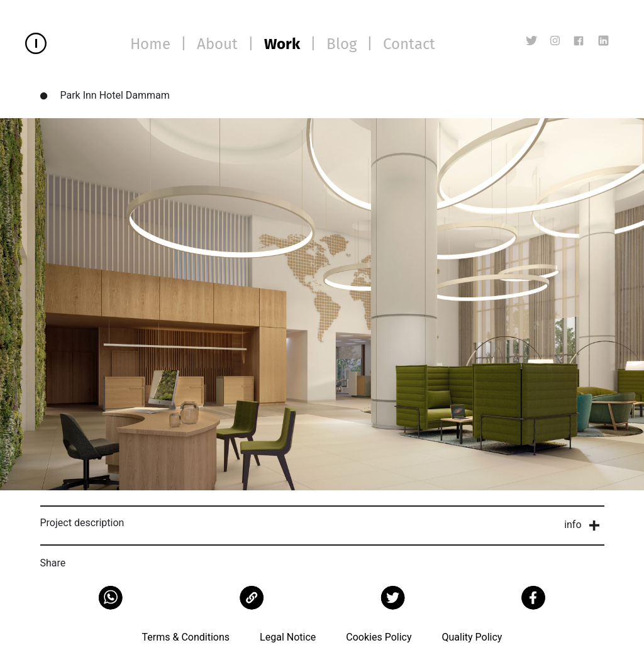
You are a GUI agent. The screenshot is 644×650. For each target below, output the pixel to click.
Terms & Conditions (186, 637)
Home (150, 44)
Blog (341, 44)
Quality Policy (472, 637)
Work (282, 44)
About (217, 44)
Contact (409, 44)
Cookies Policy (379, 637)
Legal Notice (288, 637)
